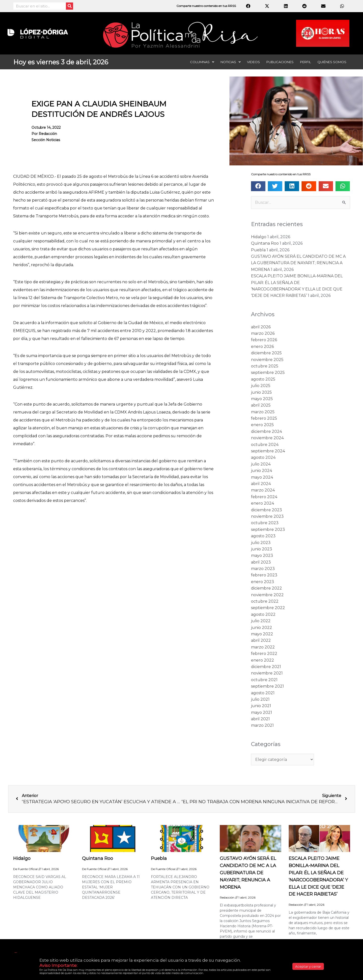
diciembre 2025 (266, 353)
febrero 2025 (264, 418)
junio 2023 (262, 549)
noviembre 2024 (267, 438)
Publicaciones (280, 62)
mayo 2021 (262, 712)
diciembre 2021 (266, 667)
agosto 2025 (263, 379)
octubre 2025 (265, 366)
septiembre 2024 (268, 451)
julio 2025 (261, 386)
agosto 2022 (263, 614)
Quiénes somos (332, 62)
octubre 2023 (265, 523)
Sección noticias (47, 140)
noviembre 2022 (267, 595)
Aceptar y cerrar (308, 966)
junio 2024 (262, 471)
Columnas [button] (202, 62)
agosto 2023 (263, 536)
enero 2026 (262, 347)
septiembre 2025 (268, 373)
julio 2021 (260, 699)
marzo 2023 (263, 569)
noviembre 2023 (267, 516)
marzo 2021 (262, 725)
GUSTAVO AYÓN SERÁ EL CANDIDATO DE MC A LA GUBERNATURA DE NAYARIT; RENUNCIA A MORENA (298, 263)
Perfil (306, 62)
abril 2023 (261, 562)
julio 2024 (261, 464)
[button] (258, 186)
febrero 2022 (264, 654)
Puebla (258, 250)
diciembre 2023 (266, 510)
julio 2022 (261, 621)
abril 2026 (261, 327)
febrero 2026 (264, 340)
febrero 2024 (264, 497)
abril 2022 (261, 640)
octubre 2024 (265, 445)
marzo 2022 (263, 647)
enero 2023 (263, 582)
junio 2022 (262, 628)
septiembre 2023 (268, 529)
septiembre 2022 (268, 608)
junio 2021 (261, 706)
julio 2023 (261, 543)
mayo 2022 (262, 634)
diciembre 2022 (266, 588)
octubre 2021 (264, 680)
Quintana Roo (265, 243)
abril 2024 (261, 484)
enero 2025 (262, 425)
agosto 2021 (263, 693)
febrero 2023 (264, 575)
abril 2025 (261, 405)
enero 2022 (263, 660)
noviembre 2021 (267, 673)
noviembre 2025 (267, 360)
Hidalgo (259, 237)
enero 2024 (263, 503)
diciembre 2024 (266, 431)
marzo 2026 (263, 333)
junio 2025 (261, 392)
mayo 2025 (262, 399)
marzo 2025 (263, 412)
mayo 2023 (262, 555)
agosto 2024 (263, 457)
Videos (253, 62)
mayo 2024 (262, 477)
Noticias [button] (231, 62)
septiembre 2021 (267, 686)
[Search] (70, 6)
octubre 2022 (265, 601)
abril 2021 (260, 719)
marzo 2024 (263, 490)
